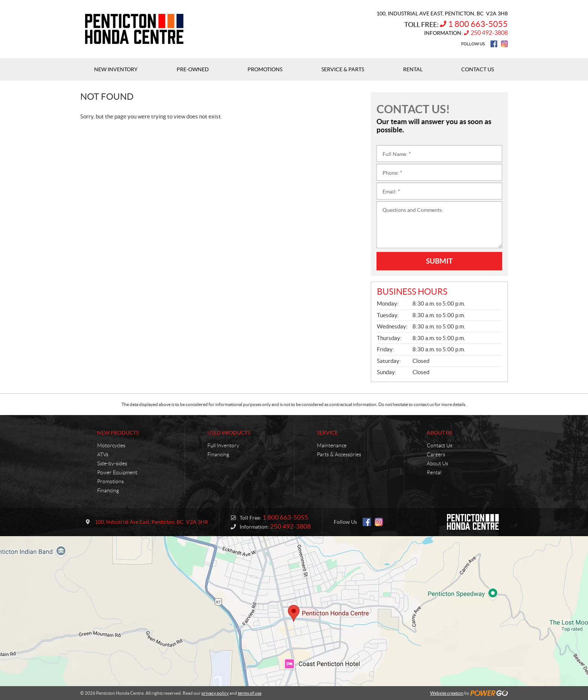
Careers (436, 454)
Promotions (110, 481)
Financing (108, 490)
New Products (118, 433)
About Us (439, 433)
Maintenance (332, 445)
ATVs (103, 454)
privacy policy (215, 693)
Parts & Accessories (339, 454)
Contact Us (439, 445)
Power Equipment (117, 472)
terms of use (250, 693)
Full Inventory (223, 445)
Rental (434, 472)
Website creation (447, 693)
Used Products (229, 433)
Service (327, 433)
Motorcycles (111, 445)
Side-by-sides (112, 463)
